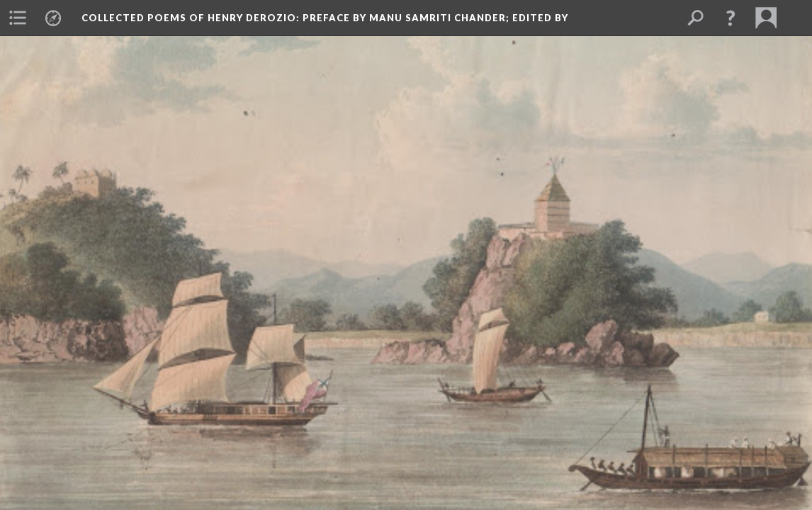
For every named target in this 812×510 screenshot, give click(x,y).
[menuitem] (18, 18)
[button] (731, 18)
